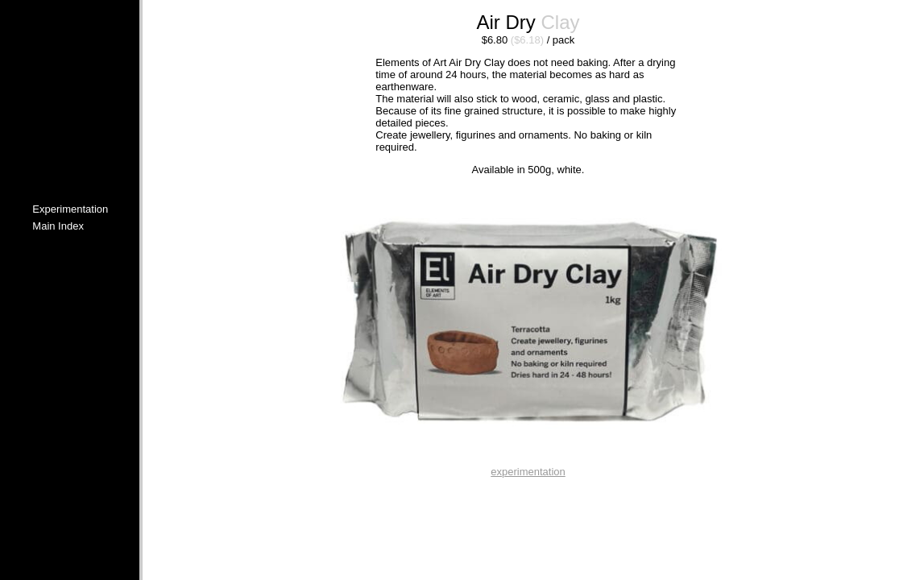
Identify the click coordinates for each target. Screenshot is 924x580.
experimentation (528, 472)
